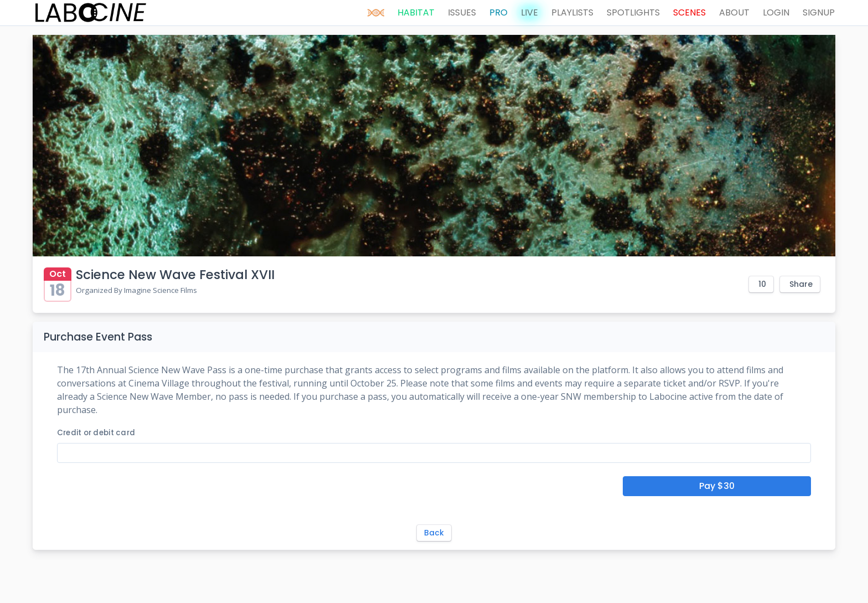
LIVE (529, 12)
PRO (498, 12)
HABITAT (416, 12)
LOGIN (776, 12)
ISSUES (462, 12)
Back (434, 533)
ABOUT (734, 12)
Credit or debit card (96, 433)
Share (801, 284)
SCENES (689, 12)
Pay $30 (717, 486)
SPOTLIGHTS (633, 12)
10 (762, 284)
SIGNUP (819, 12)
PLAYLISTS (572, 12)
